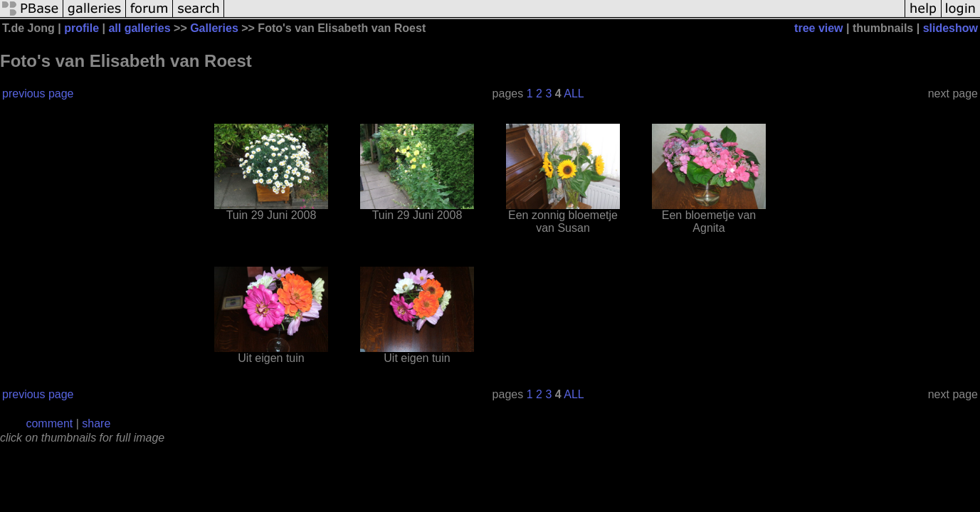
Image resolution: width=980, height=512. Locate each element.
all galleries (139, 28)
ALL (574, 94)
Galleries (214, 28)
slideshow (950, 28)
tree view (818, 28)
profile (81, 28)
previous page (38, 94)
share (96, 423)
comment (49, 423)
